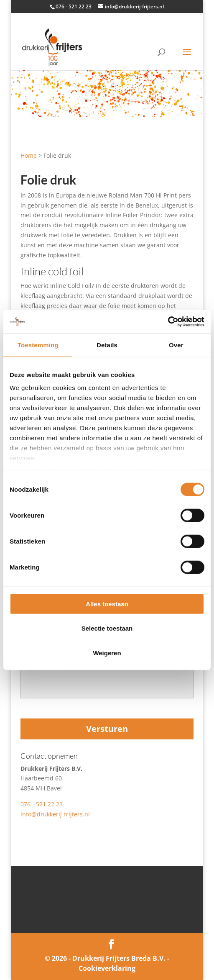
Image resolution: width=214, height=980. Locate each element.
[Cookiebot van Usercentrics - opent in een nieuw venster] (168, 322)
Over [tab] (176, 345)
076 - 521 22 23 (42, 804)
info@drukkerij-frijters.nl (55, 814)
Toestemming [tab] (38, 345)
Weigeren (107, 653)
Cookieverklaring (107, 968)
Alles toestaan (107, 604)
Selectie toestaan (107, 628)
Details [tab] (107, 345)
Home (29, 155)
